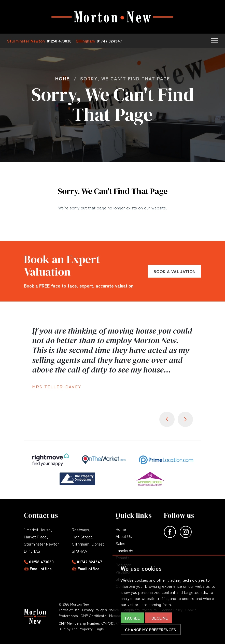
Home (121, 529)
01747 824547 (89, 562)
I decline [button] (159, 618)
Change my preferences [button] (151, 629)
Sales (120, 543)
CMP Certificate (93, 616)
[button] (214, 41)
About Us (124, 536)
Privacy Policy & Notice (101, 610)
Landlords (124, 550)
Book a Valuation (175, 271)
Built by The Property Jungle (81, 629)
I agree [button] (132, 618)
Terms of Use (69, 610)
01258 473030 (41, 562)
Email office (41, 568)
